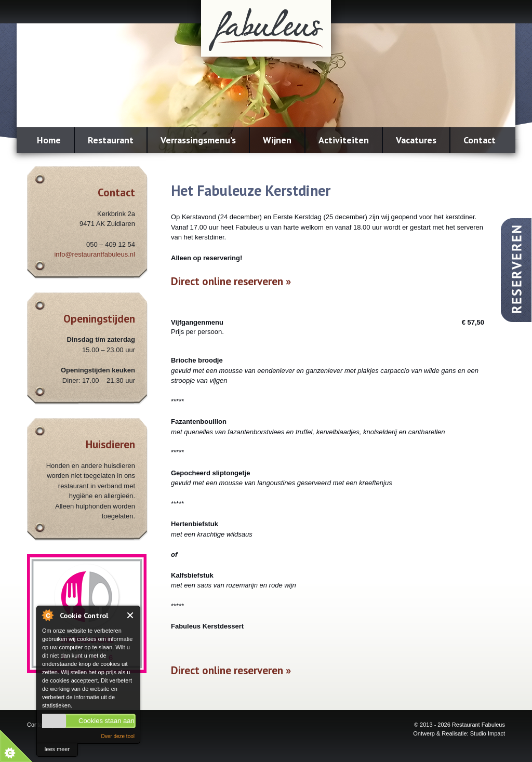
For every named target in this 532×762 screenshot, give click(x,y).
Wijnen (277, 140)
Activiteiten (344, 140)
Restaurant (111, 140)
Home (49, 140)
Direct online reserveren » (231, 281)
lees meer (57, 749)
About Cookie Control (47, 615)
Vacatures (416, 140)
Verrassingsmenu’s (198, 140)
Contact (480, 140)
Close (131, 615)
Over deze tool (118, 736)
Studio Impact (488, 733)
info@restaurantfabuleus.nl (95, 254)
